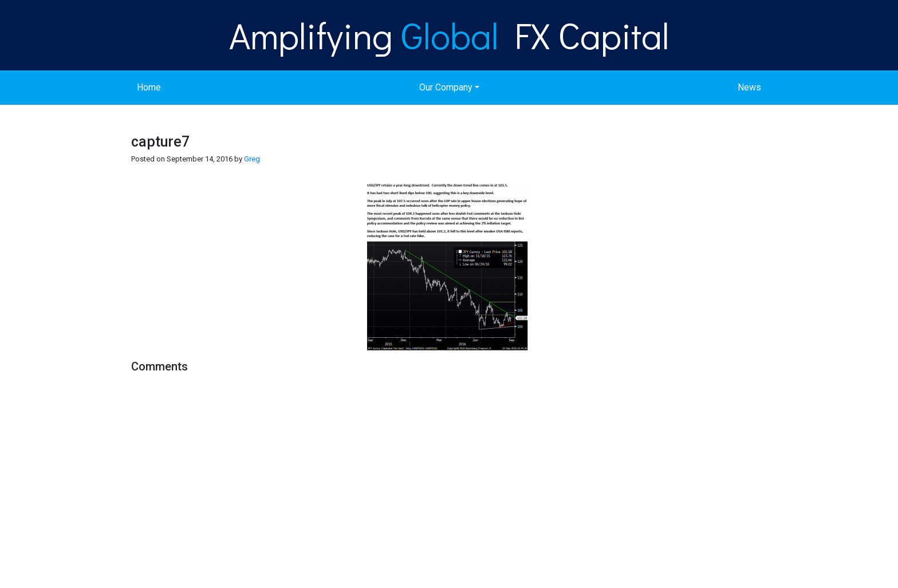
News (749, 87)
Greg (252, 159)
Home (149, 87)
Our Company (446, 87)
